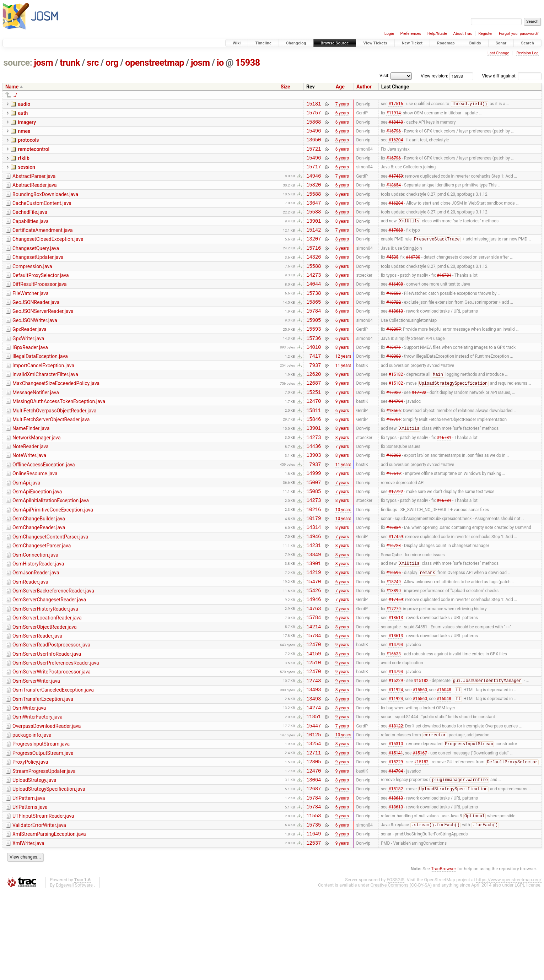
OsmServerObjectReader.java (45, 689)
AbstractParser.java (34, 185)
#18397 (394, 357)
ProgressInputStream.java (41, 819)
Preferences (411, 34)
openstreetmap (155, 63)
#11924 (396, 760)
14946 (314, 185)
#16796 (394, 135)
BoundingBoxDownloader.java (45, 205)
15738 (314, 316)
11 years (343, 397)
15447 (314, 800)
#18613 (396, 336)
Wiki (237, 43)
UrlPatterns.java (30, 890)
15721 (314, 155)
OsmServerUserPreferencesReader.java (56, 729)
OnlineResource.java (35, 517)
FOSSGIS (395, 968)
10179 (314, 568)
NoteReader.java (31, 487)
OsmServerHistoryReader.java (45, 668)
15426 (314, 649)
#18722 (394, 326)
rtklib (23, 164)
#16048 (444, 760)
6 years (342, 115)
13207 (314, 256)
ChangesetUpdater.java (38, 275)
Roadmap (446, 43)
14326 (314, 276)
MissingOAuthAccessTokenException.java (59, 437)
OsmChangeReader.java (39, 578)
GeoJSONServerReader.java (43, 336)
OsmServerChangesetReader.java (49, 658)
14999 (314, 518)
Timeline (263, 43)
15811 (314, 447)
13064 (314, 860)
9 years (342, 407)
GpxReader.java (29, 356)
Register (485, 34)
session (26, 174)
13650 (314, 145)
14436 (314, 488)
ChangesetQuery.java (36, 265)
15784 (314, 336)
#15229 (396, 750)
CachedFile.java (30, 225)
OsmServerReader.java (37, 699)
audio (24, 104)
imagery (27, 124)
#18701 (394, 457)
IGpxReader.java (30, 376)
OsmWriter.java (29, 779)
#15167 (420, 830)
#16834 (394, 578)
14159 (314, 719)
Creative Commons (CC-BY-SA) (401, 973)
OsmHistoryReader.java (38, 618)
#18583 (394, 316)
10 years (343, 558)
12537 (314, 931)
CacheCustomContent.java (42, 215)
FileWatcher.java (31, 316)
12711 (314, 830)
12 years (343, 387)
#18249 (394, 639)
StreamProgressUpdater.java (44, 850)
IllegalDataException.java (40, 386)
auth (23, 114)
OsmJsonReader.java (36, 628)
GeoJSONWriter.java (35, 346)
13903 (314, 497)
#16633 (394, 719)
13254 (314, 820)
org (112, 63)
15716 (314, 266)
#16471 (394, 377)
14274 (314, 780)
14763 (314, 669)
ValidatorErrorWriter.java (39, 910)
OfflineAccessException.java (44, 507)
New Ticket (412, 43)
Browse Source (335, 43)
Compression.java (32, 286)
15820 (314, 195)
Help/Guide (437, 34)
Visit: (384, 75)
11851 (314, 790)
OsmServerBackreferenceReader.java (53, 648)
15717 (314, 175)
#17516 (396, 105)
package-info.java (32, 810)
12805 (314, 840)
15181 (314, 105)
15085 (314, 538)
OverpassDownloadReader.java (47, 800)
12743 (314, 750)
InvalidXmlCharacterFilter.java (45, 406)
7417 (315, 387)
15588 (314, 205)
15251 (314, 427)
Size (286, 87)
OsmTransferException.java (43, 769)
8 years (342, 145)
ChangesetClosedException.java (48, 255)
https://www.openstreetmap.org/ (509, 968)
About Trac (463, 34)
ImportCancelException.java (43, 396)
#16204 (396, 145)
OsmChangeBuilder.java (39, 568)
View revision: (434, 76)
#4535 (392, 276)
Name (12, 87)
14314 (314, 578)
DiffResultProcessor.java (40, 305)
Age (340, 87)
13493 (314, 760)
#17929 (394, 427)
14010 (314, 377)
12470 (314, 437)
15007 (314, 528)
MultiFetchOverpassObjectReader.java (54, 447)
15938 (248, 63)
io (220, 63)
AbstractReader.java (35, 195)
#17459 (396, 185)
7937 (315, 397)
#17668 (396, 246)
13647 (314, 215)
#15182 (396, 407)
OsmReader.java (30, 638)
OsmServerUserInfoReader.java (47, 719)
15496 (314, 135)
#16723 (394, 599)
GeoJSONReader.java (36, 326)
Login (389, 34)
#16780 (413, 276)
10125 (314, 810)
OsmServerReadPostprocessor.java (51, 709)
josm (43, 63)
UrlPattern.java (29, 880)
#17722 (419, 427)
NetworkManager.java (37, 477)
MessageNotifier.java (36, 427)
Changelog (296, 43)
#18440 (396, 125)
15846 (314, 457)
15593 (314, 356)
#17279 (394, 669)
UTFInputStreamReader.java (43, 900)
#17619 (394, 518)
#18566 (394, 447)
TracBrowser (444, 957)
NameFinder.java (31, 467)
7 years (342, 104)
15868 (314, 125)
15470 (314, 639)
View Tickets (375, 43)
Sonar (501, 43)
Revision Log (527, 53)
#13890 (394, 649)
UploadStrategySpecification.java (49, 870)
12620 (314, 407)
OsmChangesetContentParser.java (50, 588)
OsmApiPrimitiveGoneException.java (53, 558)
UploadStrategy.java (34, 860)
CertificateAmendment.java (43, 245)
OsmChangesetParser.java (42, 598)
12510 (314, 729)
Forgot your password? (519, 34)
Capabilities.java (31, 235)
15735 (314, 911)
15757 (314, 115)
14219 (314, 629)
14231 (314, 598)
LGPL (520, 973)
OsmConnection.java (35, 608)
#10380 (394, 387)
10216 (314, 558)
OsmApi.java (26, 527)
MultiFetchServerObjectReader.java (51, 457)
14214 (314, 689)
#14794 (396, 437)
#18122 (396, 800)
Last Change (498, 53)
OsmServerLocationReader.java (47, 678)
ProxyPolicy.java (30, 840)
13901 (314, 236)
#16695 (394, 629)
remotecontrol (34, 155)
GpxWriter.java (28, 366)
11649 (314, 921)
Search (527, 43)
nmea (24, 134)
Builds (475, 43)
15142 (314, 246)
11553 (314, 901)
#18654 (394, 195)
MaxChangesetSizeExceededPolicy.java (56, 416)
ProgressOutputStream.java (43, 830)
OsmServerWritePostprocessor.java (52, 739)
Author (364, 87)
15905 (314, 346)
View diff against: (512, 76)
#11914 (394, 115)
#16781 (444, 296)
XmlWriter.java (28, 931)
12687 (314, 417)
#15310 (396, 821)
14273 (314, 296)
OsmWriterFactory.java (37, 789)
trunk (70, 63)
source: (18, 63)
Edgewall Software (74, 973)
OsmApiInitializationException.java (51, 547)
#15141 (396, 830)
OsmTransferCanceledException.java (53, 759)
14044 (314, 306)
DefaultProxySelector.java (41, 296)
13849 (314, 609)
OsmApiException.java (37, 537)
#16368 (394, 498)
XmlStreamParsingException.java (49, 920)
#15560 (420, 760)
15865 (314, 326)
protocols (28, 144)
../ (15, 95)
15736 (314, 367)
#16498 (396, 306)
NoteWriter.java (29, 497)
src (93, 63)
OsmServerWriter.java (36, 749)
